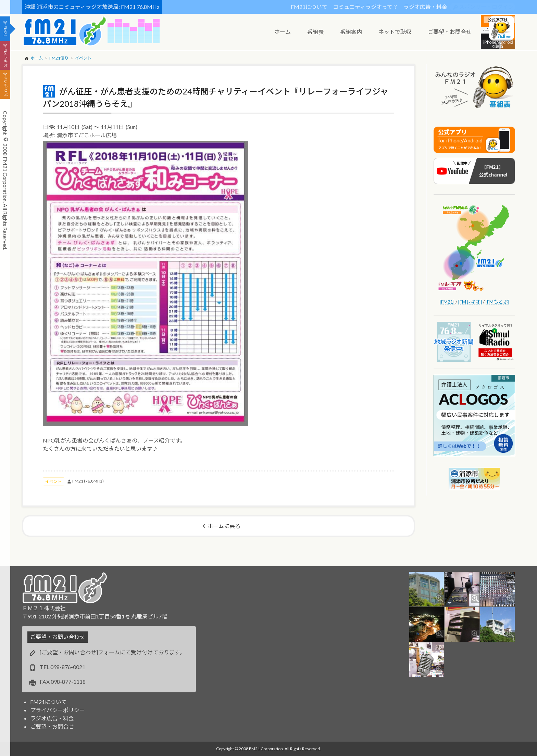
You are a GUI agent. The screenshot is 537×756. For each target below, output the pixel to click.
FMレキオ (5, 58)
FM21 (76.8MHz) (88, 481)
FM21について (309, 7)
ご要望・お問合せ (52, 726)
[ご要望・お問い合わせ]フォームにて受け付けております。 (112, 652)
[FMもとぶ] (497, 302)
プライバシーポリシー (58, 710)
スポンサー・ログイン (486, 7)
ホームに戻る (224, 526)
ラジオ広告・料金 (425, 7)
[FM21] (447, 302)
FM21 (5, 31)
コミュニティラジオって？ (365, 7)
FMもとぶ (5, 87)
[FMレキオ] (470, 302)
